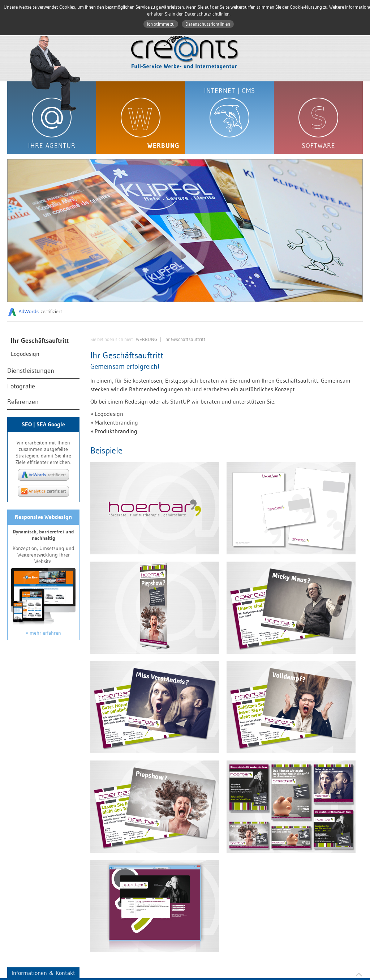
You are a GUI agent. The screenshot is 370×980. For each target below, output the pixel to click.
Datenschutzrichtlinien (208, 24)
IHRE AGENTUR (52, 146)
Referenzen (23, 402)
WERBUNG (164, 146)
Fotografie (21, 386)
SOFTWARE (319, 146)
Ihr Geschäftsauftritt (40, 341)
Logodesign (25, 354)
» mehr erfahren (43, 633)
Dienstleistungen (31, 371)
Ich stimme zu (161, 24)
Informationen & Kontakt (43, 973)
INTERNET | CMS (230, 91)
